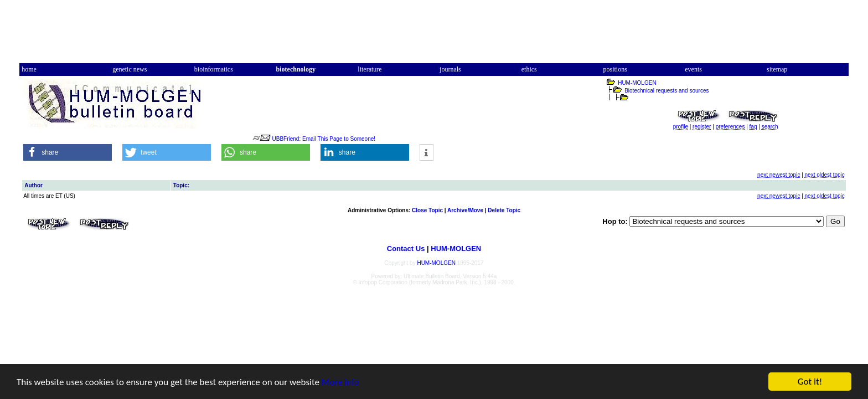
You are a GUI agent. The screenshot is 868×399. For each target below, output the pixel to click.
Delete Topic (504, 210)
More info (340, 382)
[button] (68, 152)
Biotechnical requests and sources (666, 91)
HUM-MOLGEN (637, 83)
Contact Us (406, 249)
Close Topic (427, 210)
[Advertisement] (434, 35)
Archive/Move (465, 210)
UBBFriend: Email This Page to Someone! (324, 139)
